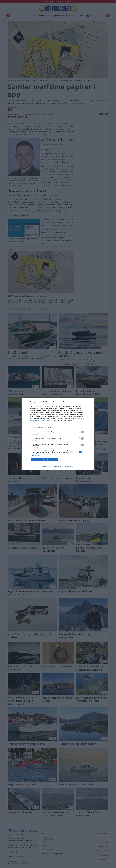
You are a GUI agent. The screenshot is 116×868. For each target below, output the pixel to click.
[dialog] (58, 434)
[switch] (81, 432)
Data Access (58, 466)
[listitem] (58, 428)
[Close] (91, 402)
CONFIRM (44, 459)
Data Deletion (47, 466)
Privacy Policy (69, 466)
